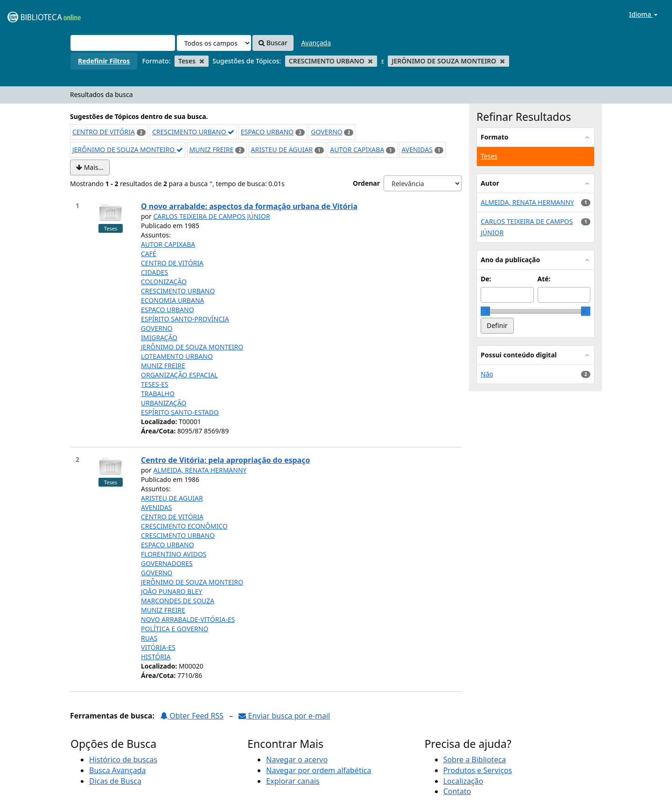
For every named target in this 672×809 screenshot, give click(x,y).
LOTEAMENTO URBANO (177, 356)
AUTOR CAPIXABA (357, 150)
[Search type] (214, 43)
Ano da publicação (510, 260)
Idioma (643, 14)
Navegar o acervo (297, 760)
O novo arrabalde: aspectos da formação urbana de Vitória (249, 206)
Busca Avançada (117, 770)
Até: (544, 279)
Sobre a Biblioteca (475, 760)
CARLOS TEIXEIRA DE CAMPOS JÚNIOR (212, 216)
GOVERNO (326, 132)
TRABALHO (158, 394)
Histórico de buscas (123, 760)
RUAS (149, 638)
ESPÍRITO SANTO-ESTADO (180, 412)
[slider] (485, 311)
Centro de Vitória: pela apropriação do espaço (225, 460)
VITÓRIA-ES (158, 647)
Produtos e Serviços (478, 770)
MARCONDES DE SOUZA (178, 601)
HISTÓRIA (156, 657)
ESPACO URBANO (267, 132)
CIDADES (154, 272)
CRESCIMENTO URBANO (193, 132)
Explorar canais (293, 781)
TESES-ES (155, 384)
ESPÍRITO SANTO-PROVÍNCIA (185, 319)
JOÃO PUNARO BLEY (171, 591)
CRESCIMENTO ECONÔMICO (184, 526)
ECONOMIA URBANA (172, 300)
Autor (490, 183)
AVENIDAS (417, 150)
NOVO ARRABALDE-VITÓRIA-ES (188, 619)
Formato (495, 137)
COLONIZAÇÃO (164, 282)
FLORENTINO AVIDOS (174, 554)
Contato (457, 791)
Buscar (273, 43)
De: (486, 279)
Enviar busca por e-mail (284, 716)
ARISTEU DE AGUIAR (282, 150)
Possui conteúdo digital (519, 355)
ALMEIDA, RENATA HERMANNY (200, 470)
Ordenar (366, 183)
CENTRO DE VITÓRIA (104, 132)
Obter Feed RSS (192, 716)
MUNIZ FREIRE (212, 150)
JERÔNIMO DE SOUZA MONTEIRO (128, 150)
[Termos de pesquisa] (123, 43)
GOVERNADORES (167, 563)
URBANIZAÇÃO (164, 403)
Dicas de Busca (115, 781)
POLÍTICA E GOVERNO (175, 629)
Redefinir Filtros (104, 61)
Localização (463, 781)
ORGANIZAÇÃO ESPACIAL (179, 375)
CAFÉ (149, 254)
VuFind (30, 14)
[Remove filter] (202, 61)
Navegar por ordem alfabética (318, 770)
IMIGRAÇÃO (159, 338)
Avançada (316, 43)
